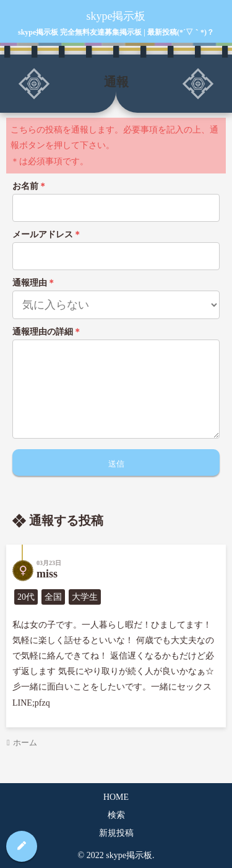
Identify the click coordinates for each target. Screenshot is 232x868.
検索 (116, 815)
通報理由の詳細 (47, 332)
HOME (116, 797)
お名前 (30, 186)
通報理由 (34, 283)
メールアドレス (47, 235)
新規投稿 (116, 833)
